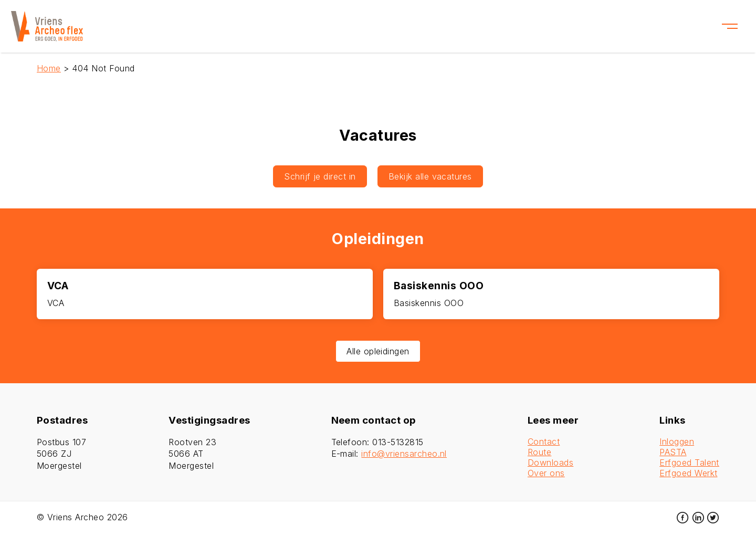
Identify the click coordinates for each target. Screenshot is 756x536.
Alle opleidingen (378, 351)
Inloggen (677, 442)
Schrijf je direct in (320, 176)
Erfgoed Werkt (688, 473)
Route (539, 452)
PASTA (673, 452)
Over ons (546, 473)
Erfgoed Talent (689, 463)
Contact (544, 442)
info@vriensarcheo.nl (404, 454)
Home (49, 68)
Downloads (550, 463)
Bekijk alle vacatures (430, 176)
